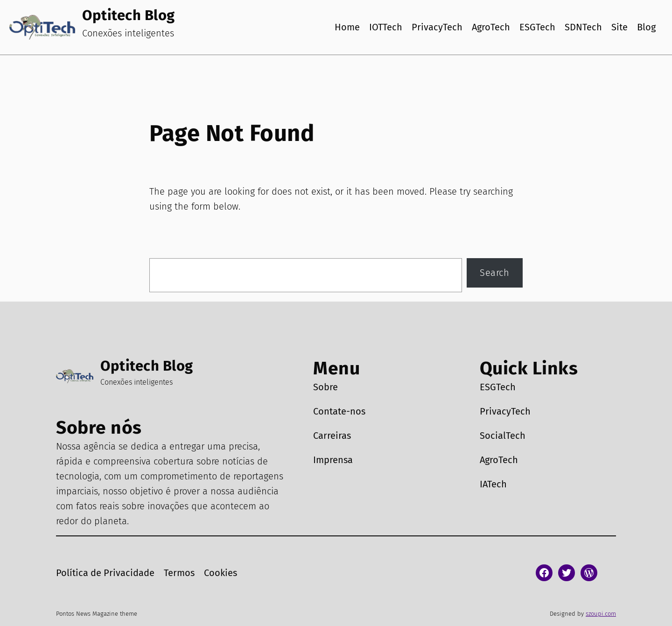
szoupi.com (601, 614)
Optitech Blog (129, 15)
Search (494, 273)
